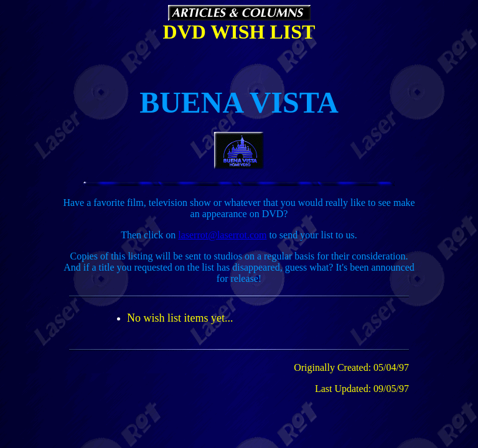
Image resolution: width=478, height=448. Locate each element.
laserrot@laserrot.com (222, 235)
